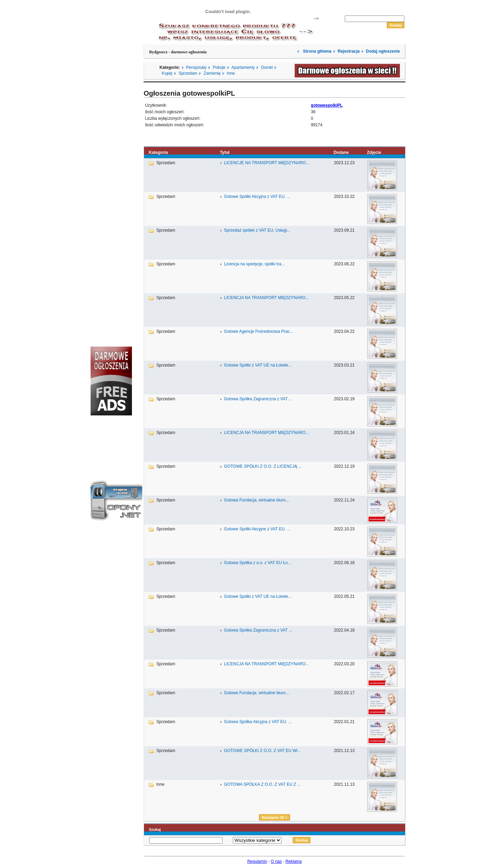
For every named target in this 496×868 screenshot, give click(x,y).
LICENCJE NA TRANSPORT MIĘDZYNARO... (266, 163)
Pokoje (219, 67)
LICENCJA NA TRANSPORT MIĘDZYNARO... (266, 298)
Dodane (341, 152)
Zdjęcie (374, 152)
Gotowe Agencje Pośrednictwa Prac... (259, 331)
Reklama (294, 861)
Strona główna (317, 51)
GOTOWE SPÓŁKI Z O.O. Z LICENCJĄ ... (263, 466)
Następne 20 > (275, 817)
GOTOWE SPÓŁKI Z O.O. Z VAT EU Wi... (262, 751)
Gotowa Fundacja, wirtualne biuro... (256, 500)
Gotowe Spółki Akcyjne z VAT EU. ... (257, 529)
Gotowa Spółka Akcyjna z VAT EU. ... (258, 722)
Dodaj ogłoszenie (383, 51)
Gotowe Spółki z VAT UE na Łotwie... (258, 365)
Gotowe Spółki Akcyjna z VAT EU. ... (257, 197)
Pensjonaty (196, 67)
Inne (231, 73)
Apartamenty (243, 67)
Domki (267, 67)
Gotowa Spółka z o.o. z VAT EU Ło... (257, 563)
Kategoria (158, 152)
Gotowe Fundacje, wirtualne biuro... (256, 693)
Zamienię (212, 73)
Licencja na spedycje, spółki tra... (254, 264)
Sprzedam (188, 73)
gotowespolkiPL (327, 105)
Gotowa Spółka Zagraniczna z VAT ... (258, 399)
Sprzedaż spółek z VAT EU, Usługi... (257, 230)
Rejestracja (349, 51)
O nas (276, 861)
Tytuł (225, 152)
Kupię (167, 73)
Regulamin (257, 861)
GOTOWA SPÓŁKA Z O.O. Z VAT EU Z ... (262, 784)
